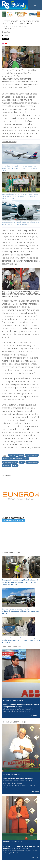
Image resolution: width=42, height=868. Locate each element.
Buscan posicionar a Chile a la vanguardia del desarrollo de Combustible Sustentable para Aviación (20, 223)
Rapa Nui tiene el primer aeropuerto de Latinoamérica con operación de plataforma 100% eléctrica (21, 611)
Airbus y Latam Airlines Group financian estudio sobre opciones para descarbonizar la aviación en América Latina (20, 168)
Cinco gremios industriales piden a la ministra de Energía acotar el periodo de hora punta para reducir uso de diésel (20, 582)
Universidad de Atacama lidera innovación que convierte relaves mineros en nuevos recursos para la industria (21, 640)
